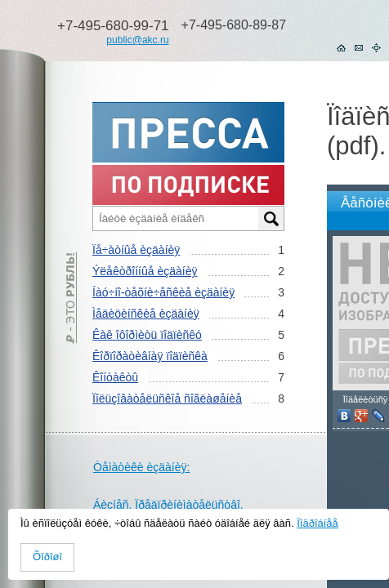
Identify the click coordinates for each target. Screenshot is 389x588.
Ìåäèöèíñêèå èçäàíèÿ (146, 314)
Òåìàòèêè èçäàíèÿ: (141, 467)
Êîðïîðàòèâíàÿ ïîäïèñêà (150, 356)
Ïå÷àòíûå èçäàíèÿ (136, 250)
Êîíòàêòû (115, 377)
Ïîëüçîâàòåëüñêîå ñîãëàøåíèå (167, 399)
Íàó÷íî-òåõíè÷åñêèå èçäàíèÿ (163, 292)
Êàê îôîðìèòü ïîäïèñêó (147, 335)
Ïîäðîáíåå (317, 523)
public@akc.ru (137, 40)
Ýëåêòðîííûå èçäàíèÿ (145, 271)
